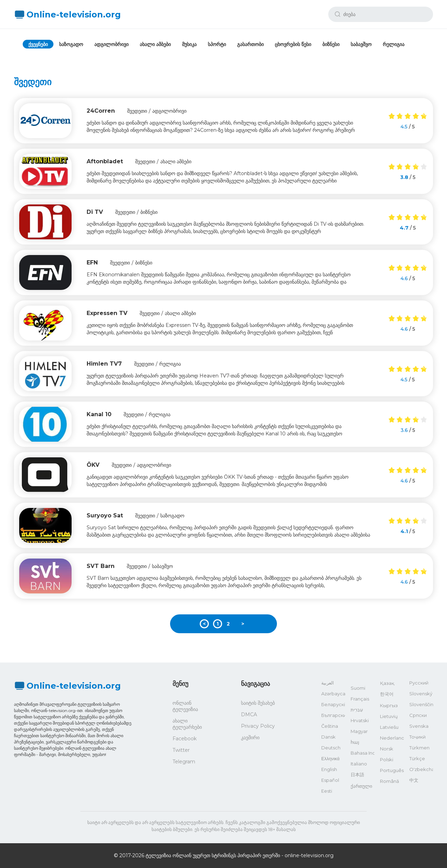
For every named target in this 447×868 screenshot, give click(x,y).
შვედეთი (137, 111)
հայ (355, 742)
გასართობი (250, 44)
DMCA (249, 714)
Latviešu (389, 727)
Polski (387, 759)
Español (330, 780)
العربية (328, 683)
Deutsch (331, 748)
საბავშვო (361, 44)
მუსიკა (189, 44)
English (329, 769)
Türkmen (419, 748)
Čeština (330, 726)
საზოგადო (71, 44)
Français (360, 699)
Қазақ (387, 683)
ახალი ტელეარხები (187, 724)
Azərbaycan (333, 694)
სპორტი (217, 44)
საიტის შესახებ (258, 703)
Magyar (359, 731)
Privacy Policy (258, 726)
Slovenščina (421, 704)
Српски (418, 715)
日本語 (357, 775)
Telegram (184, 762)
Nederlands (392, 738)
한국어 (387, 694)
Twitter (181, 750)
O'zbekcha (421, 769)
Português (392, 770)
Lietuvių (389, 716)
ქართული (361, 786)
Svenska (419, 726)
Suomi (358, 688)
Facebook (185, 739)
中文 (414, 780)
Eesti (327, 791)
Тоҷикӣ (417, 737)
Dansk (328, 737)
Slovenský (421, 694)
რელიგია (394, 44)
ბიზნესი (331, 44)
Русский (419, 683)
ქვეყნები (38, 44)
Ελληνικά (330, 758)
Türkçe (417, 758)
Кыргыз (389, 705)
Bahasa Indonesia (362, 753)
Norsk (387, 749)
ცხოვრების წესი (293, 44)
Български (333, 715)
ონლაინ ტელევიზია (185, 706)
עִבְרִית (357, 710)
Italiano (359, 764)
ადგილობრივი (111, 44)
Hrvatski (360, 720)
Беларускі (333, 704)
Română (390, 781)
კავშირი (250, 738)
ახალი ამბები (155, 44)
